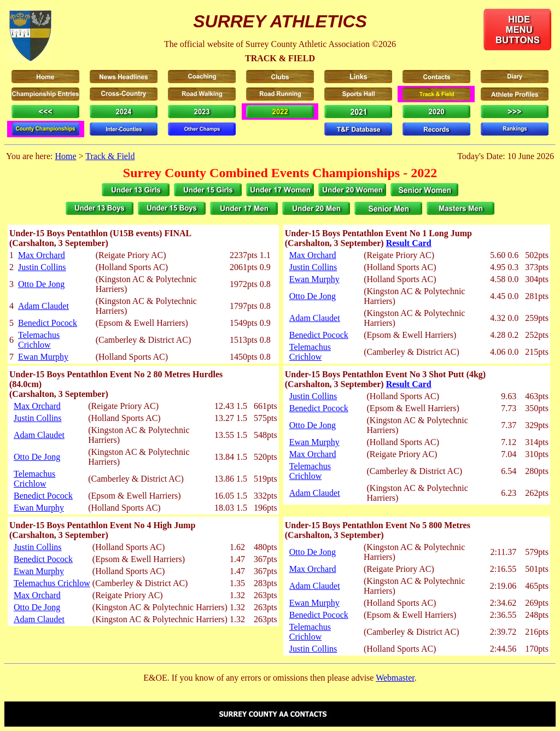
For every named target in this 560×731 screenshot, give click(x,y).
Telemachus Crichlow (39, 340)
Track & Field (110, 156)
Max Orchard (42, 255)
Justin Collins (42, 267)
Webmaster (395, 678)
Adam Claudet (43, 306)
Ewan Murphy (43, 357)
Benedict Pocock (48, 323)
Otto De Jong (41, 284)
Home (65, 156)
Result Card (409, 243)
